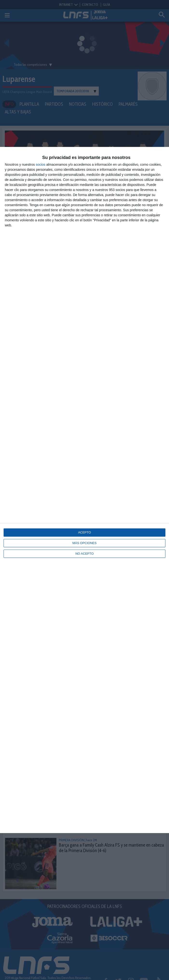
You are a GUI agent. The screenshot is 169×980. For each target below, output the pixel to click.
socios (41, 164)
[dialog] (84, 490)
